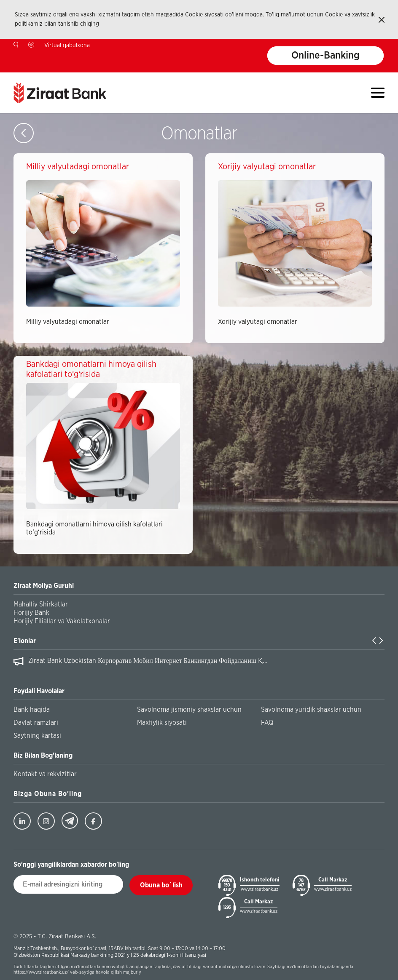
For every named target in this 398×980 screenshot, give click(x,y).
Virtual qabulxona (67, 45)
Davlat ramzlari (36, 723)
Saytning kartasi (37, 736)
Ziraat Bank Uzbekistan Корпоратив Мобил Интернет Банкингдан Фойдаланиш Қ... (148, 661)
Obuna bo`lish (161, 885)
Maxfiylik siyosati (162, 723)
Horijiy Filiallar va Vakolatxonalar (62, 621)
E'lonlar (25, 641)
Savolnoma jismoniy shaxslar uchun (189, 710)
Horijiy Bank (31, 613)
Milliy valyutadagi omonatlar (68, 322)
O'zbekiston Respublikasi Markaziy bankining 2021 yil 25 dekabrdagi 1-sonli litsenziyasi (110, 955)
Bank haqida (32, 710)
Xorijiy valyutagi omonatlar (258, 322)
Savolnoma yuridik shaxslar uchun (311, 710)
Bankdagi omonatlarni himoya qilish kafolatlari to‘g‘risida (94, 528)
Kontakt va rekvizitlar (45, 774)
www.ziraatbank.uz (260, 889)
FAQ (267, 723)
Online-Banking (325, 56)
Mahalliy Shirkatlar (41, 604)
